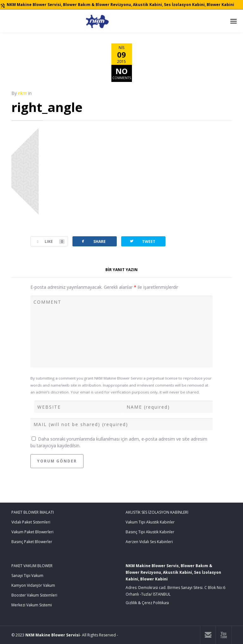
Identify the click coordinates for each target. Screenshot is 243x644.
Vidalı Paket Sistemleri (31, 522)
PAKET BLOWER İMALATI (33, 512)
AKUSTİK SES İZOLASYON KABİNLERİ (157, 512)
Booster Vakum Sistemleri (34, 595)
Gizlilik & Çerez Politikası (147, 603)
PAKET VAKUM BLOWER (32, 566)
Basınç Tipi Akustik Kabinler (150, 532)
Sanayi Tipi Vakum (27, 576)
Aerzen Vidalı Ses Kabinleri (149, 542)
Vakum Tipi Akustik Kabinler (150, 522)
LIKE (48, 242)
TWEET (142, 241)
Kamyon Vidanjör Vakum (33, 585)
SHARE (93, 241)
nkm (22, 93)
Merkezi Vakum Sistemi (32, 605)
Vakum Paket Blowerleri (32, 532)
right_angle (47, 107)
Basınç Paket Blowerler (32, 542)
